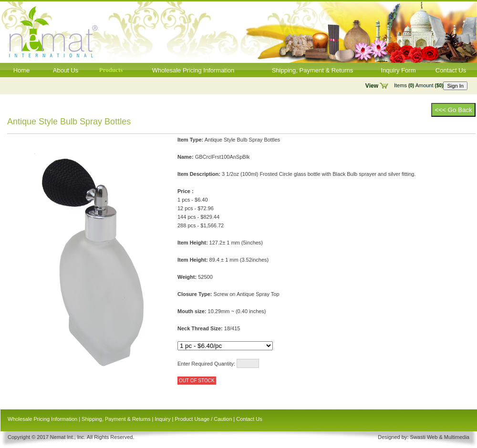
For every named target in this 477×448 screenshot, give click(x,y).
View (372, 86)
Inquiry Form (399, 70)
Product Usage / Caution (203, 419)
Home (22, 70)
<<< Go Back (453, 110)
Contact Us (451, 70)
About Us (66, 70)
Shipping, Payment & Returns (313, 70)
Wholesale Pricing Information (193, 70)
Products (111, 70)
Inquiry (162, 419)
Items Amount (419, 85)
